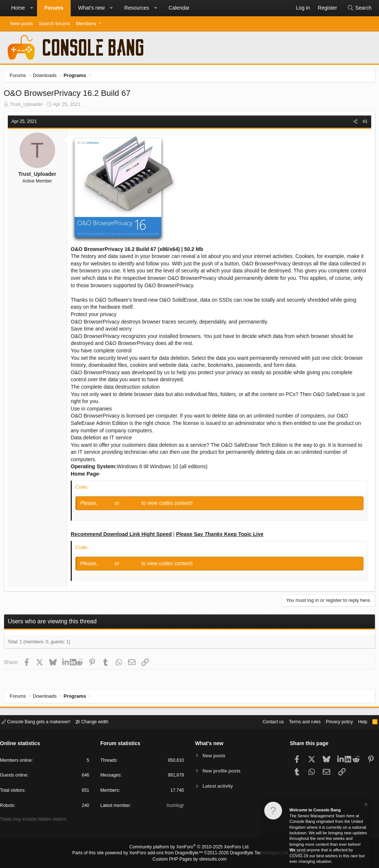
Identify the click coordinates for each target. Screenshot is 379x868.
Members (86, 24)
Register (133, 505)
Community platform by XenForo (189, 848)
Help (358, 721)
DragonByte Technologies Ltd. (254, 854)
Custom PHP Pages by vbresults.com (189, 859)
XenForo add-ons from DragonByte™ (168, 854)
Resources (137, 8)
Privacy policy (333, 721)
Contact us (262, 721)
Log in (109, 505)
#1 (363, 123)
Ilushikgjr (175, 807)
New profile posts (223, 771)
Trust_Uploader (28, 106)
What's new (91, 8)
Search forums (55, 24)
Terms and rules (296, 721)
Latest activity (219, 787)
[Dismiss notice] (365, 805)
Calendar (179, 8)
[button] (31, 8)
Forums (54, 8)
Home (18, 8)
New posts (22, 24)
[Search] (359, 8)
